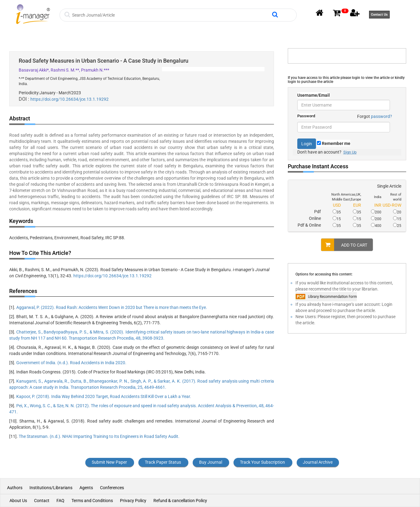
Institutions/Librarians (51, 488)
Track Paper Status (163, 462)
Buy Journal (211, 462)
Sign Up (350, 152)
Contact (42, 501)
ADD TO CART (344, 245)
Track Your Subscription (262, 462)
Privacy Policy (133, 501)
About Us (18, 501)
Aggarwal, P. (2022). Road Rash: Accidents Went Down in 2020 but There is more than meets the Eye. (112, 307)
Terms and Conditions (92, 501)
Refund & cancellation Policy (180, 501)
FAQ (60, 501)
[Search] (171, 15)
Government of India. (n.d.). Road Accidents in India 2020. (71, 363)
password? (381, 116)
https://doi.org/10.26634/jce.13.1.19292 (69, 99)
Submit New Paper (109, 462)
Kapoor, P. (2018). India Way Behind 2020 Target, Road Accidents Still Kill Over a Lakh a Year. (104, 396)
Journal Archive (318, 462)
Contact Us (379, 15)
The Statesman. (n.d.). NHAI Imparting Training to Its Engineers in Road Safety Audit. (99, 436)
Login (307, 144)
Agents (86, 488)
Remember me (334, 143)
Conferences (112, 488)
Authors (15, 488)
